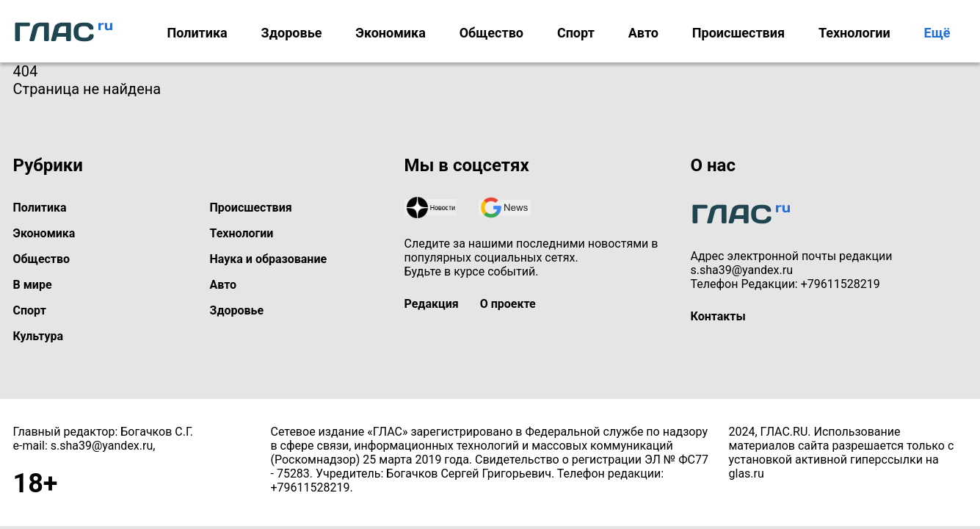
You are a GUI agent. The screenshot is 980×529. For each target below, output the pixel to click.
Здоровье (292, 33)
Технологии (854, 33)
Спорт (576, 33)
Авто (643, 33)
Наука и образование (269, 259)
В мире (33, 285)
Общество (491, 33)
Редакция (432, 304)
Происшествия (738, 33)
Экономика (391, 33)
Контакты (718, 316)
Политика (197, 33)
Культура (39, 336)
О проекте (508, 304)
